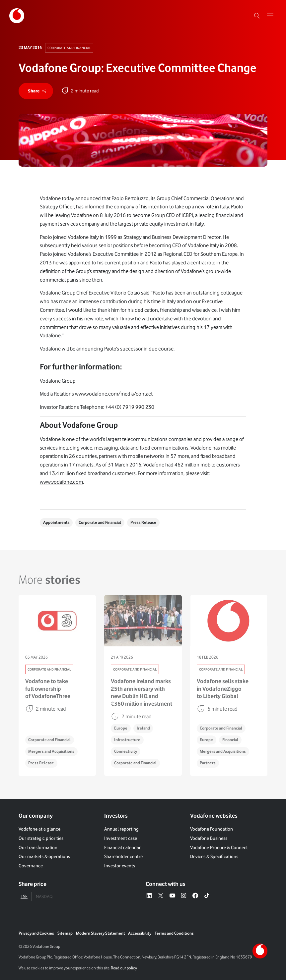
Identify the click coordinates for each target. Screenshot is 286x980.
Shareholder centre (123, 856)
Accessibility (140, 933)
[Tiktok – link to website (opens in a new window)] (207, 896)
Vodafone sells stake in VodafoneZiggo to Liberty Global (223, 689)
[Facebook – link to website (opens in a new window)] (195, 896)
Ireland (143, 728)
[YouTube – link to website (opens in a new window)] (172, 896)
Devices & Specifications (214, 856)
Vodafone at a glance (39, 829)
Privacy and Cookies (36, 933)
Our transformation (38, 847)
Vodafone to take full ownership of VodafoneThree (48, 689)
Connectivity (126, 751)
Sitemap (65, 933)
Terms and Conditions (174, 933)
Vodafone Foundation (212, 829)
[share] (36, 91)
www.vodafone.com (61, 482)
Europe (121, 728)
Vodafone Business (209, 838)
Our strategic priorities (41, 838)
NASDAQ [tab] (44, 897)
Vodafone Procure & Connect (219, 847)
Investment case (121, 838)
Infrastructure (127, 740)
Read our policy (124, 968)
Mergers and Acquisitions (51, 751)
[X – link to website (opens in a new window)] (161, 896)
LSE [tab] (24, 897)
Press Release (143, 522)
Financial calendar (122, 847)
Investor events (120, 866)
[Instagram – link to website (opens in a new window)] (184, 896)
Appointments (56, 522)
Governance (31, 866)
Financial (230, 740)
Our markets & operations (44, 856)
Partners (208, 763)
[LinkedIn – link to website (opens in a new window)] (149, 896)
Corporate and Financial (69, 48)
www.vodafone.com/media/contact (114, 394)
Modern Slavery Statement (101, 933)
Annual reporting (121, 829)
